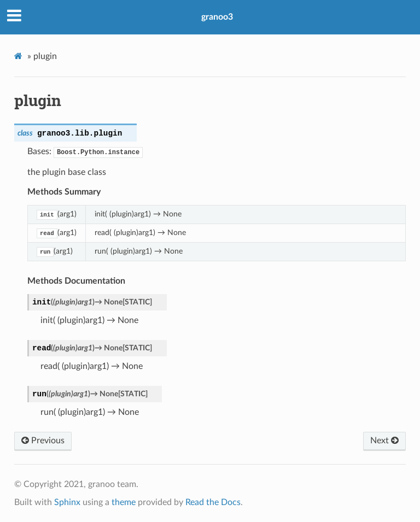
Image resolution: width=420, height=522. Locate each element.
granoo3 (217, 17)
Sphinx (67, 502)
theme (124, 502)
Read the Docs (213, 502)
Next (384, 441)
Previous (43, 441)
